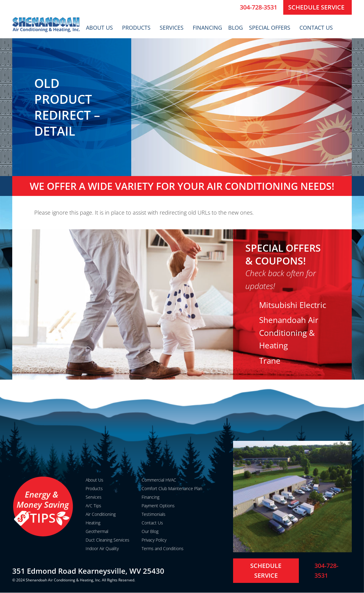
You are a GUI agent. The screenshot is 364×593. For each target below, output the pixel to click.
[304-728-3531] (233, 7)
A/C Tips (93, 506)
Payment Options (158, 506)
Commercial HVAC (159, 480)
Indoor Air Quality (102, 548)
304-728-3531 (258, 7)
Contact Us (318, 28)
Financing (207, 28)
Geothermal (97, 531)
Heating (93, 523)
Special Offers (271, 28)
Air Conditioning (101, 514)
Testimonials (154, 514)
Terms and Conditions (163, 548)
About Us (101, 28)
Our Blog (150, 531)
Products (138, 28)
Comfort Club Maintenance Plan (172, 488)
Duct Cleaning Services (108, 540)
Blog (236, 28)
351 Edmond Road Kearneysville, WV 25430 (88, 571)
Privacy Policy (154, 540)
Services (173, 28)
